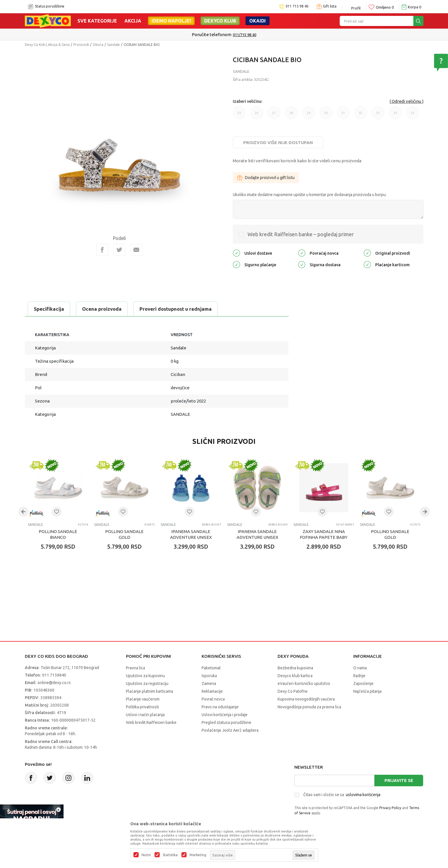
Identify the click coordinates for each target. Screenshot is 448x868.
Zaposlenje (363, 683)
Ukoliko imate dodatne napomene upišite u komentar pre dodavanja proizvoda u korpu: (310, 195)
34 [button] (395, 115)
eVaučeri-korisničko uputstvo (304, 683)
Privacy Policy (390, 808)
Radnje (359, 676)
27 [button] (274, 115)
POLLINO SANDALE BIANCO (58, 534)
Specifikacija (49, 309)
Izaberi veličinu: (248, 101)
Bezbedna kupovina (295, 668)
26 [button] (257, 115)
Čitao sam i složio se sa (342, 795)
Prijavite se (399, 780)
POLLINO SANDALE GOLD (124, 534)
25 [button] (239, 115)
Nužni (146, 855)
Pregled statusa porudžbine (226, 722)
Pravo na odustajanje (220, 707)
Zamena (209, 683)
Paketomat (211, 668)
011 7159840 (54, 675)
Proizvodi (81, 45)
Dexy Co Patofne (293, 691)
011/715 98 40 (245, 35)
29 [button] (309, 115)
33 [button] (378, 115)
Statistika (170, 855)
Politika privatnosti (142, 707)
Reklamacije (212, 691)
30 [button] (326, 115)
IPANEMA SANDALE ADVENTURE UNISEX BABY (191, 537)
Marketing (198, 855)
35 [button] (413, 115)
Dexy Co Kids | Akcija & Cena (47, 45)
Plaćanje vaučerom (143, 699)
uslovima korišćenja (363, 795)
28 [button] (291, 115)
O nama (360, 668)
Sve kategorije (97, 21)
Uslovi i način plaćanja (145, 715)
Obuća (98, 45)
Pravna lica (135, 668)
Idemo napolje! (171, 21)
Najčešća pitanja (367, 691)
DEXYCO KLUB (220, 21)
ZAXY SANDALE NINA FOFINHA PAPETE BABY (324, 534)
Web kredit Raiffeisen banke (151, 722)
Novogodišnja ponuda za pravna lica (309, 707)
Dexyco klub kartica (295, 676)
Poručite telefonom (212, 35)
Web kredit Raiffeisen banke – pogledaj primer (301, 234)
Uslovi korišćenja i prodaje (225, 715)
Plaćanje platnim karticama (149, 691)
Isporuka (209, 676)
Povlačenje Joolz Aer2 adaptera (230, 730)
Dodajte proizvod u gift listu (266, 178)
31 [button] (343, 115)
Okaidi (258, 21)
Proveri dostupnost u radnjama (176, 309)
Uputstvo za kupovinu (145, 676)
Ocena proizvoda (102, 309)
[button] (57, 512)
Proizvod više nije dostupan (278, 143)
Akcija (133, 21)
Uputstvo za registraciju (147, 683)
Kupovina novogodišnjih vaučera (306, 699)
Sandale (114, 45)
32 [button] (361, 115)
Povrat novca (213, 699)
